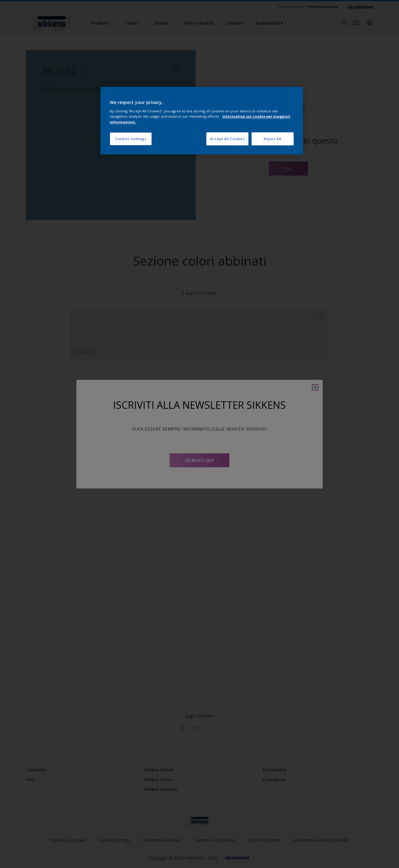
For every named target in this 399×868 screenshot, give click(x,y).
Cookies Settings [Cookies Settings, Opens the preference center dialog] (131, 139)
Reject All (273, 139)
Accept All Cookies (227, 139)
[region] (202, 121)
